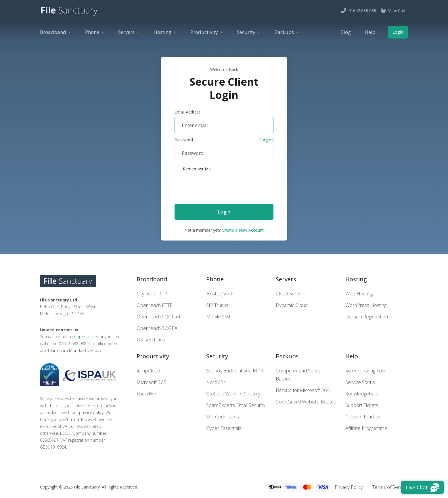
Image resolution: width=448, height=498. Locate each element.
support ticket (85, 337)
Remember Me (193, 169)
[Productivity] (207, 32)
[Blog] (346, 32)
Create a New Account (243, 230)
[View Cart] (393, 11)
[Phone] (95, 32)
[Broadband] (56, 32)
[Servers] (129, 32)
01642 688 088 (72, 344)
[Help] (373, 32)
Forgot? (266, 140)
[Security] (249, 32)
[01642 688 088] (359, 11)
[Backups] (287, 32)
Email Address (188, 112)
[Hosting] (165, 32)
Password (184, 140)
